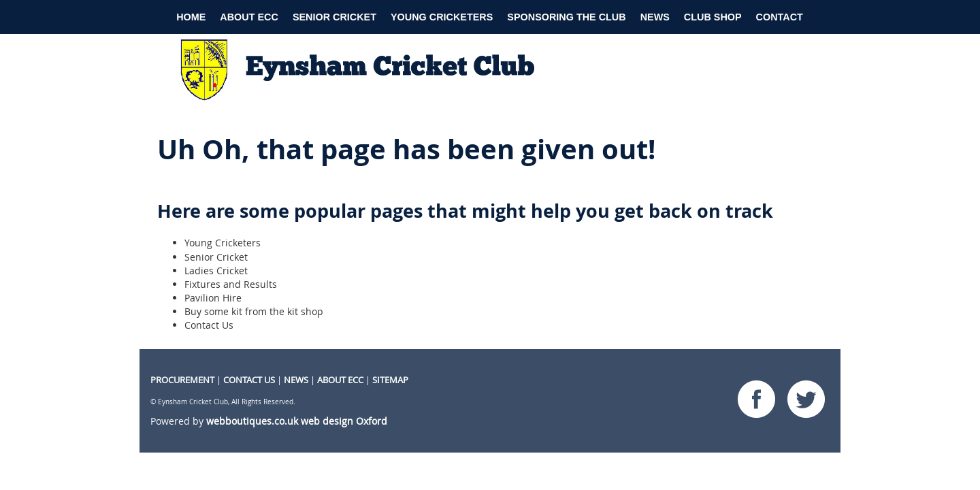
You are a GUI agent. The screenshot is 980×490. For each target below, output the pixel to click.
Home (191, 17)
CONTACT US (249, 380)
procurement (182, 380)
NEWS (296, 380)
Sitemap (390, 380)
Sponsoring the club (566, 17)
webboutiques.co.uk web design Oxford (297, 421)
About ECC (249, 17)
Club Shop (713, 17)
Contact (780, 17)
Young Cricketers (442, 17)
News (655, 17)
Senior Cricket (334, 17)
